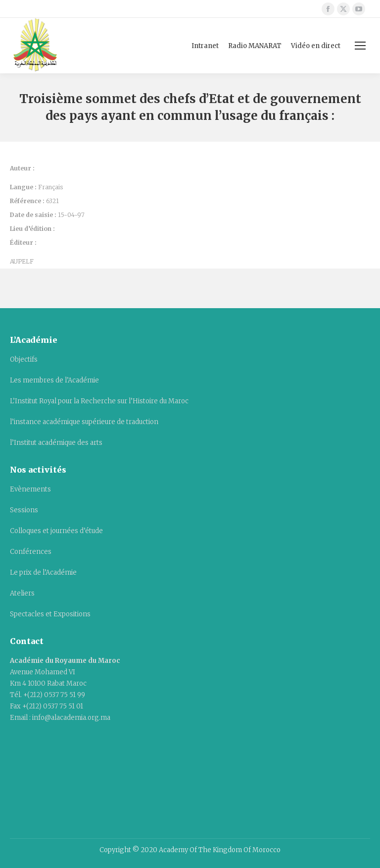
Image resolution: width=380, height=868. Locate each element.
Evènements (30, 489)
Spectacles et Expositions (50, 614)
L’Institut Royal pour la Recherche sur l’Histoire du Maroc (99, 401)
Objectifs (24, 359)
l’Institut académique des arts (56, 443)
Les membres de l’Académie (54, 380)
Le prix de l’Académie (43, 572)
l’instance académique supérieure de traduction (84, 422)
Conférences (31, 552)
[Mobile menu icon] (360, 46)
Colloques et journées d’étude (56, 531)
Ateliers (22, 593)
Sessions (24, 510)
